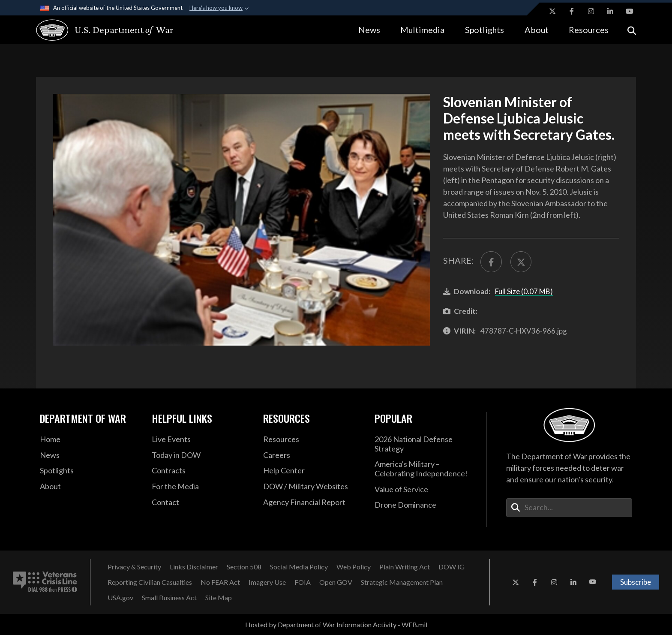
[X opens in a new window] (552, 11)
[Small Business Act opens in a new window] (169, 598)
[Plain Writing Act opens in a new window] (405, 567)
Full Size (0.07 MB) (524, 291)
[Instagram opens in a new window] (591, 11)
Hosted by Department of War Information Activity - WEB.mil (336, 624)
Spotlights (484, 30)
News (369, 30)
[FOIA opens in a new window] (303, 582)
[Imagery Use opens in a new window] (267, 582)
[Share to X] (521, 262)
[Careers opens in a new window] (312, 455)
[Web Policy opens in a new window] (354, 567)
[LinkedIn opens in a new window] (610, 11)
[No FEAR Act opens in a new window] (220, 582)
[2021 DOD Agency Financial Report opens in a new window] (312, 503)
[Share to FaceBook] (491, 262)
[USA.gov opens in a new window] (120, 598)
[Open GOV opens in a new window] (336, 582)
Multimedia (422, 30)
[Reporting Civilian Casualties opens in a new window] (150, 582)
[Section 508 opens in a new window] (244, 567)
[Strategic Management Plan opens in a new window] (402, 582)
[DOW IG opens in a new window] (451, 567)
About (537, 30)
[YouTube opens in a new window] (630, 11)
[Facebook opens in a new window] (572, 11)
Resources (589, 30)
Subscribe (636, 582)
